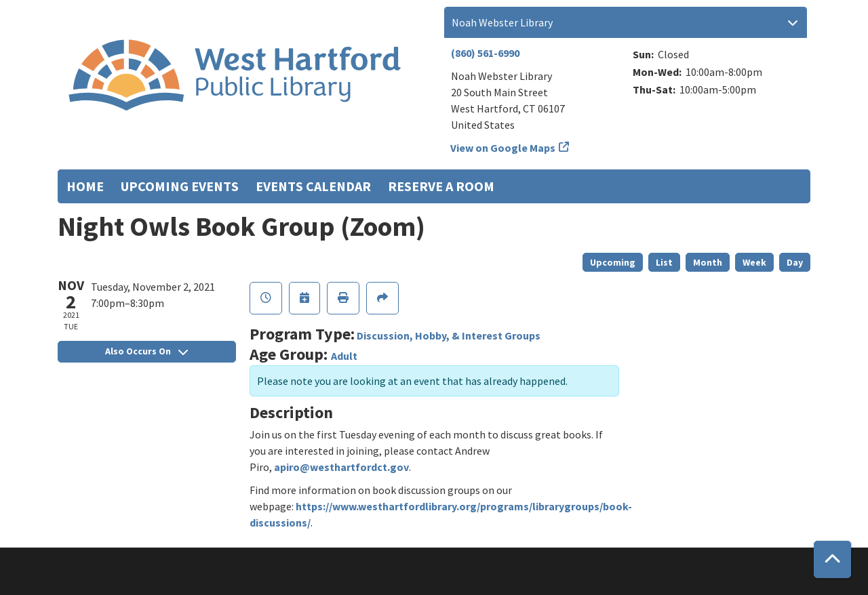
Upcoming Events (180, 186)
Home (85, 186)
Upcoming (613, 262)
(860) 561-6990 (485, 53)
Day (795, 262)
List (664, 262)
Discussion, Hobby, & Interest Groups (449, 335)
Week (754, 262)
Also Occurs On (146, 351)
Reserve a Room (441, 186)
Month (708, 262)
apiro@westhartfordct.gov (341, 467)
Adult (344, 356)
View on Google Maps (503, 148)
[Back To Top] (832, 559)
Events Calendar (313, 186)
